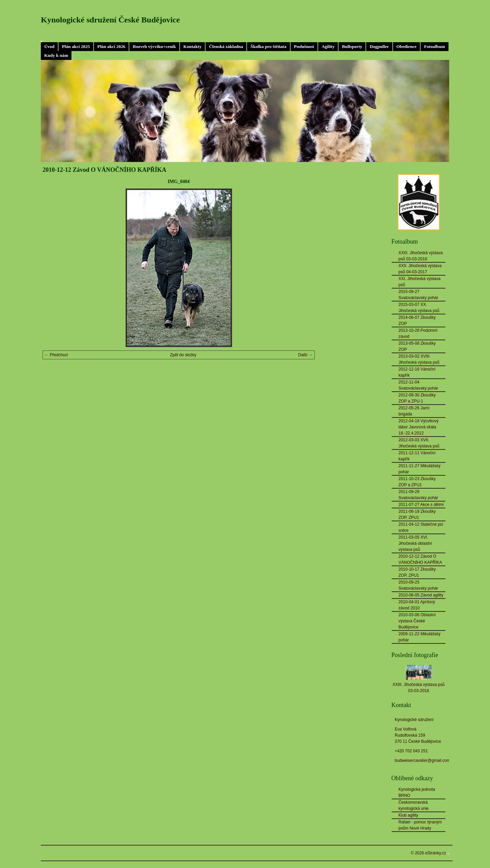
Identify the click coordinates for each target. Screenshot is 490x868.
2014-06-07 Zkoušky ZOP (417, 321)
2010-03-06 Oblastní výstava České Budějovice (417, 621)
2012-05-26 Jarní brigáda (414, 411)
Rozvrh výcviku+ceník (154, 46)
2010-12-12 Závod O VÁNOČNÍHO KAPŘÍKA (420, 559)
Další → (305, 355)
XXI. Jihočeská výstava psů (419, 282)
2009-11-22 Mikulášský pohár (419, 637)
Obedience (406, 46)
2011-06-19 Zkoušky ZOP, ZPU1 (417, 514)
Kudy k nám (56, 55)
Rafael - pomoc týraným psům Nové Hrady (420, 825)
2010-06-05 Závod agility (421, 595)
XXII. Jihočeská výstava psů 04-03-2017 (420, 269)
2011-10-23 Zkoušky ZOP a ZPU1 (417, 482)
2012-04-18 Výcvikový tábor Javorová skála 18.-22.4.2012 (419, 427)
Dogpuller (379, 46)
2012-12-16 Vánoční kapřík (417, 372)
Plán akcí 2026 (111, 46)
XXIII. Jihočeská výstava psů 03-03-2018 (421, 256)
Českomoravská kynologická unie (414, 805)
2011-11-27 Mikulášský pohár (419, 469)
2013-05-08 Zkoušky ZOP (417, 346)
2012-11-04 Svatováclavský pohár (418, 385)
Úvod (49, 46)
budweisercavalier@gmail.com (422, 760)
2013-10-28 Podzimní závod (418, 333)
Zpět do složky (183, 355)
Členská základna (226, 46)
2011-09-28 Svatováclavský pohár (418, 495)
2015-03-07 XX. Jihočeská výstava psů (419, 308)
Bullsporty (352, 46)
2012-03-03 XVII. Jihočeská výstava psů (419, 443)
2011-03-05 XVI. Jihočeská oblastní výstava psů (415, 543)
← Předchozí (56, 355)
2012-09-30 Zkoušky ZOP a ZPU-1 (417, 398)
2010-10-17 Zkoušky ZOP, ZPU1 (417, 572)
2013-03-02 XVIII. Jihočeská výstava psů (419, 359)
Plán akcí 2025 (76, 46)
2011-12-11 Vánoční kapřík (417, 456)
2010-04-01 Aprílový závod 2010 (417, 605)
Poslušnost (304, 46)
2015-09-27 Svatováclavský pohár (418, 295)
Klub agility (408, 815)
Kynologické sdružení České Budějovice (110, 20)
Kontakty (193, 46)
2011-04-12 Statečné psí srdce (421, 527)
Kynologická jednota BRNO (417, 792)
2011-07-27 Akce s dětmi (421, 505)
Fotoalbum (435, 46)
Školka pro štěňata (268, 46)
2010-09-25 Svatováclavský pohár (418, 585)
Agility (328, 46)
